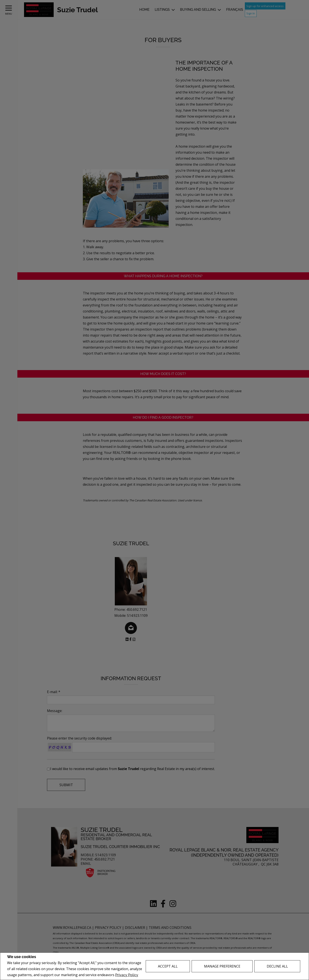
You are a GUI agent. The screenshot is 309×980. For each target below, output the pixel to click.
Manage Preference (222, 966)
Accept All (168, 966)
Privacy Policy (127, 975)
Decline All (277, 966)
